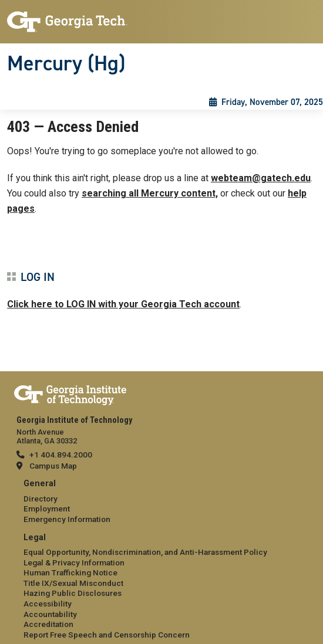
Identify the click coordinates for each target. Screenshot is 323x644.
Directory (41, 499)
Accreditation (48, 624)
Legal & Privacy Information (74, 562)
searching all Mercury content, (150, 193)
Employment (47, 509)
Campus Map (53, 466)
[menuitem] (161, 502)
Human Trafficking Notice (70, 572)
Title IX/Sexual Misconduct (73, 583)
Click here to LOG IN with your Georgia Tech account (123, 304)
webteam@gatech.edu (261, 178)
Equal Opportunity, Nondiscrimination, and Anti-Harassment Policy (145, 552)
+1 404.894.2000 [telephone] (61, 455)
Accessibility (48, 604)
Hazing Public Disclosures (73, 593)
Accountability (50, 614)
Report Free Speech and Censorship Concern (107, 635)
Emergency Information (67, 519)
